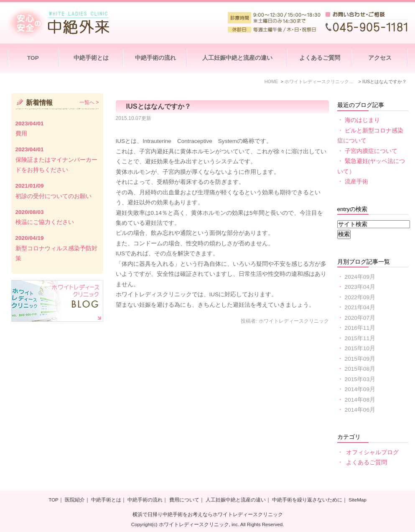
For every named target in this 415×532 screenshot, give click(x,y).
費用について (184, 500)
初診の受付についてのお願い (53, 196)
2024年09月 (360, 277)
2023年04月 (360, 287)
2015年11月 (360, 338)
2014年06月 (360, 410)
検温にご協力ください (45, 222)
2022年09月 (360, 297)
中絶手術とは (91, 58)
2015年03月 (360, 379)
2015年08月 (360, 369)
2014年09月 (360, 389)
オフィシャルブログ (372, 452)
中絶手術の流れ (155, 58)
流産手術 (356, 182)
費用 (21, 134)
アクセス (380, 58)
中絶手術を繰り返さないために (307, 500)
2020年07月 (360, 318)
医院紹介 (75, 500)
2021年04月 (360, 307)
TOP (33, 58)
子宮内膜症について (371, 151)
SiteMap (357, 500)
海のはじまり (362, 120)
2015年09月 (360, 359)
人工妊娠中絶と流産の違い (237, 58)
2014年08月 (360, 400)
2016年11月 (360, 328)
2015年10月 (360, 348)
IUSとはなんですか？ (159, 106)
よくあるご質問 (320, 58)
